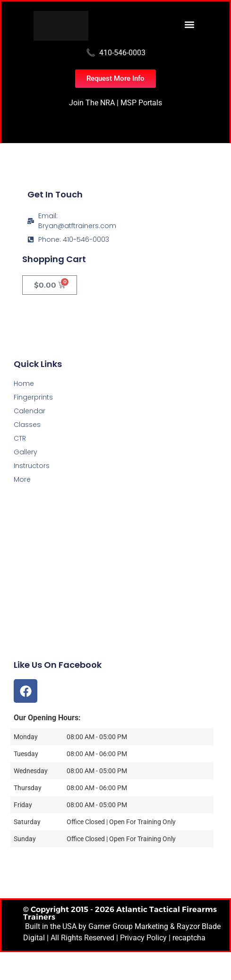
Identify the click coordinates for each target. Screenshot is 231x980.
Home (24, 383)
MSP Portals (141, 103)
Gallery (26, 452)
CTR (20, 438)
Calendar (30, 411)
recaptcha (189, 938)
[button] (190, 24)
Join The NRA (92, 103)
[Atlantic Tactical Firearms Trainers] (115, 592)
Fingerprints (33, 397)
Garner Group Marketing (128, 926)
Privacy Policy (143, 938)
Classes (27, 425)
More (22, 479)
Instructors (32, 466)
